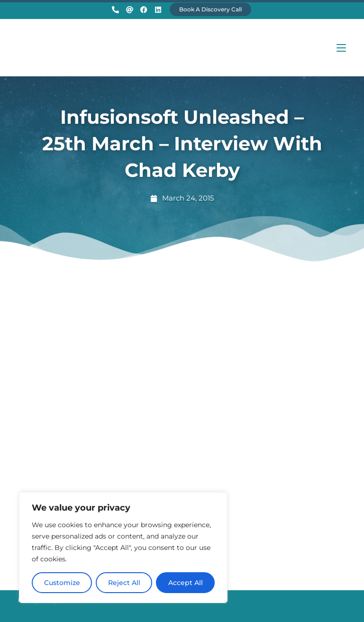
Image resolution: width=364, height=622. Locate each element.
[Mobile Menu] (341, 48)
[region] (123, 548)
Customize (62, 583)
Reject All (124, 583)
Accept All (186, 583)
